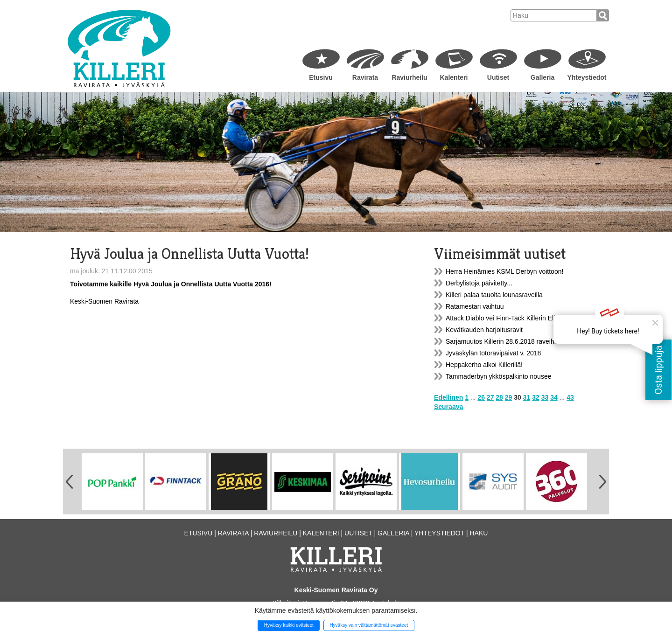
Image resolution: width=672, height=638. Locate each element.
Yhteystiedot (587, 77)
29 (509, 397)
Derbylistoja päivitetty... (479, 283)
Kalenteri (454, 77)
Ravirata (365, 77)
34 (554, 397)
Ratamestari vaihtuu (475, 306)
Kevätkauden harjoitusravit (484, 330)
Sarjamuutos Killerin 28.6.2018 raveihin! (503, 341)
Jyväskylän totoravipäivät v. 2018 (493, 353)
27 (490, 397)
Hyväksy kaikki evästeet (289, 625)
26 (481, 397)
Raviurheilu (409, 77)
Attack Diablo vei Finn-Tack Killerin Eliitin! (505, 318)
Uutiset (498, 77)
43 (570, 397)
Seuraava (448, 407)
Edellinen (448, 397)
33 (545, 397)
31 (527, 397)
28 (499, 397)
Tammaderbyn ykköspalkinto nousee (498, 376)
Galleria (542, 77)
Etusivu (321, 77)
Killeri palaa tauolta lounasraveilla (494, 295)
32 (536, 397)
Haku (479, 533)
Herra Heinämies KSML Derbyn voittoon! (504, 271)
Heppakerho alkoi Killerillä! (484, 365)
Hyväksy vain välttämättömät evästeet (369, 625)
